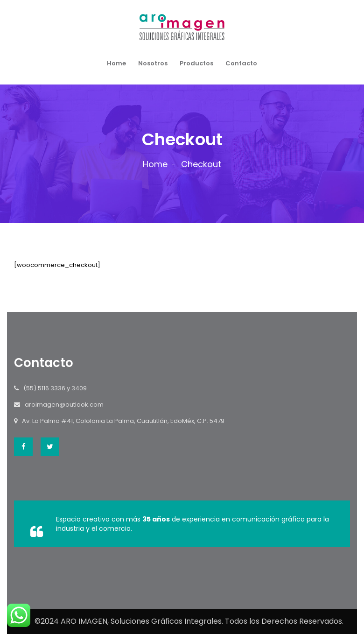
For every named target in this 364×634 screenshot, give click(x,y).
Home (116, 63)
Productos (196, 63)
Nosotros (153, 63)
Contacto (241, 63)
